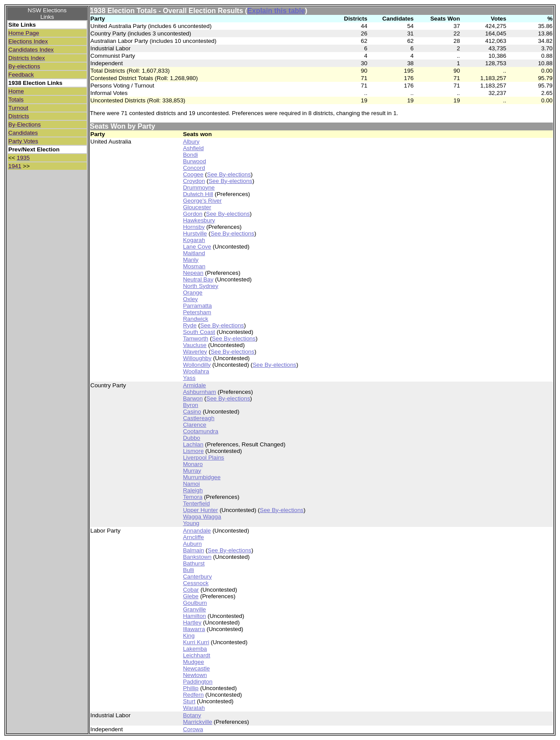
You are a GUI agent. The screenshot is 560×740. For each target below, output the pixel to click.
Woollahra (196, 371)
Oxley (190, 299)
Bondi (190, 155)
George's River (202, 201)
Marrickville (198, 722)
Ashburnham (199, 392)
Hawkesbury (199, 220)
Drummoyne (199, 188)
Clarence (194, 425)
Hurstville (195, 233)
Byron (191, 405)
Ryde (190, 325)
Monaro (193, 464)
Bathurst (194, 563)
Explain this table (276, 11)
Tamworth (196, 338)
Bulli (188, 570)
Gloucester (197, 207)
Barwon (193, 398)
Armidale (194, 385)
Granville (194, 609)
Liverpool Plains (203, 458)
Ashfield (193, 148)
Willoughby (197, 358)
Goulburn (195, 603)
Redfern (193, 695)
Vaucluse (195, 345)
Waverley (195, 352)
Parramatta (197, 306)
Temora (192, 497)
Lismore (193, 451)
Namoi (191, 484)
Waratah (194, 708)
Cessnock (196, 583)
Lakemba (195, 649)
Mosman (194, 266)
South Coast (199, 332)
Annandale (197, 531)
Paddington (198, 682)
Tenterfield (196, 503)
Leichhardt (196, 655)
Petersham (197, 312)
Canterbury (197, 577)
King (189, 636)
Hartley (192, 623)
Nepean (193, 273)
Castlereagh (199, 418)
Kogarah (194, 240)
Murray (192, 471)
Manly (191, 260)
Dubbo (191, 438)
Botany (192, 715)
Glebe (191, 596)
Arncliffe (193, 537)
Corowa (193, 729)
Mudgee (193, 662)
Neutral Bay (198, 279)
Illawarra (194, 629)
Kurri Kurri (196, 642)
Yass (189, 378)
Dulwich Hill (198, 194)
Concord (194, 168)
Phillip (191, 688)
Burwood (194, 161)
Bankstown (197, 557)
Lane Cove (197, 247)
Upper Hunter (200, 510)
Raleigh (193, 490)
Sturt (189, 701)
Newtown (195, 675)
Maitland (194, 253)
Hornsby (194, 227)
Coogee (193, 174)
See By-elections (229, 174)
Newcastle (196, 668)
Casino (192, 412)
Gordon (192, 214)
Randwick (196, 319)
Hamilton (194, 616)
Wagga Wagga (202, 517)
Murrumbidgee (202, 477)
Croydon (194, 181)
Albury (191, 142)
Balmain (193, 550)
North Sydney (201, 286)
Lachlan (193, 444)
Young (191, 523)
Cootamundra (201, 431)
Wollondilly (197, 365)
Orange (192, 293)
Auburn (192, 544)
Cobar (191, 590)
